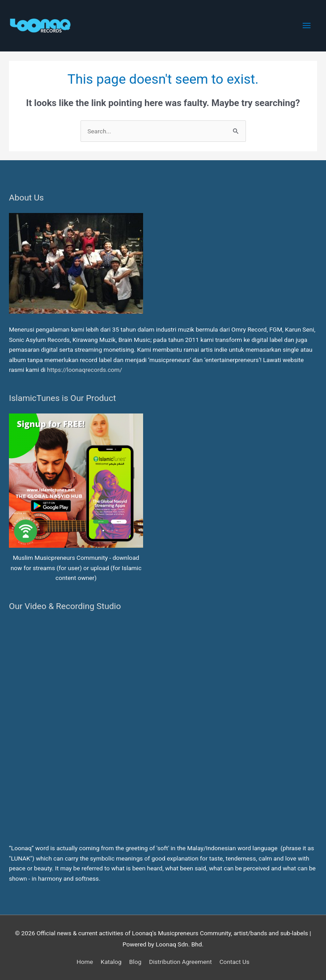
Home (85, 962)
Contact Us (235, 962)
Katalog (111, 962)
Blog (135, 962)
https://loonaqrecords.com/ (85, 370)
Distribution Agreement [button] (180, 962)
